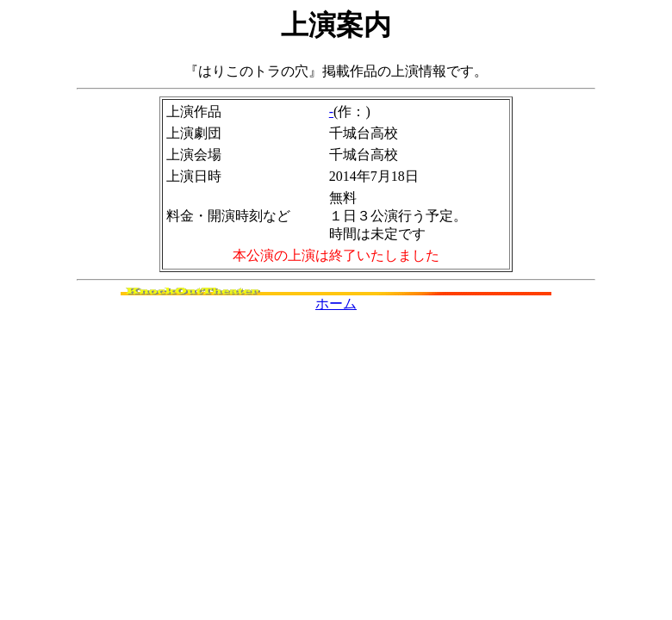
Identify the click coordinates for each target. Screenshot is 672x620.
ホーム (336, 304)
